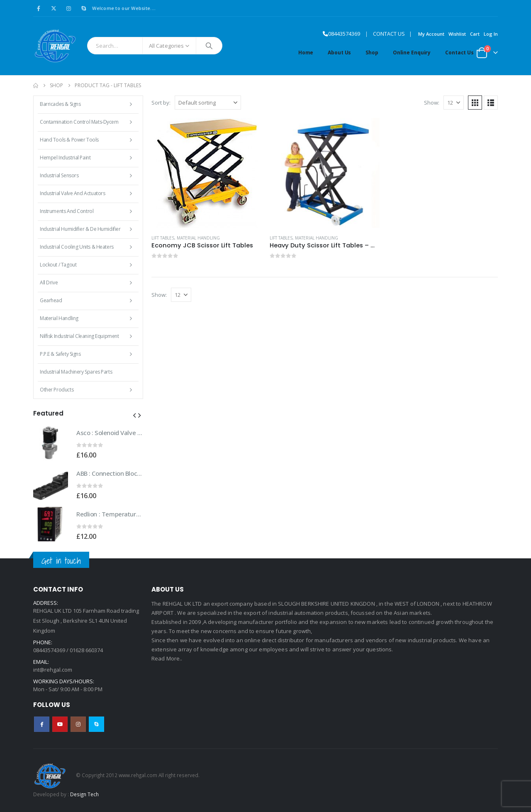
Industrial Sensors (59, 175)
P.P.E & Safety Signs (60, 354)
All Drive (49, 282)
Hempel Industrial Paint (65, 158)
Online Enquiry (412, 53)
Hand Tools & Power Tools (69, 140)
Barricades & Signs (60, 104)
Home (306, 53)
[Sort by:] (208, 103)
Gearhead (51, 300)
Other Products (57, 390)
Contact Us (459, 53)
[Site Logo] (55, 46)
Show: (432, 103)
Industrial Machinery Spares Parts (76, 372)
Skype (96, 724)
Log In (491, 34)
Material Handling (198, 238)
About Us (339, 53)
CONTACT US (389, 34)
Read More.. (167, 658)
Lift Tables (163, 238)
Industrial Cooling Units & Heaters (77, 247)
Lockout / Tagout (58, 265)
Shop (372, 53)
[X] (54, 8)
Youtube (60, 724)
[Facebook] (39, 8)
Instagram (78, 724)
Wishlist (457, 34)
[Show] (454, 103)
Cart (475, 34)
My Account (431, 34)
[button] (475, 103)
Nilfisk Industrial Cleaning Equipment (79, 336)
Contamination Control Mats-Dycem (79, 122)
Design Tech (84, 794)
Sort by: (161, 103)
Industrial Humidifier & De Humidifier (80, 229)
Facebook (42, 724)
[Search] (209, 46)
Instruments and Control (67, 211)
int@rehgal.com (53, 670)
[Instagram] (69, 8)
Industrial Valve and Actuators (72, 193)
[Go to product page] (206, 173)
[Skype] (84, 8)
